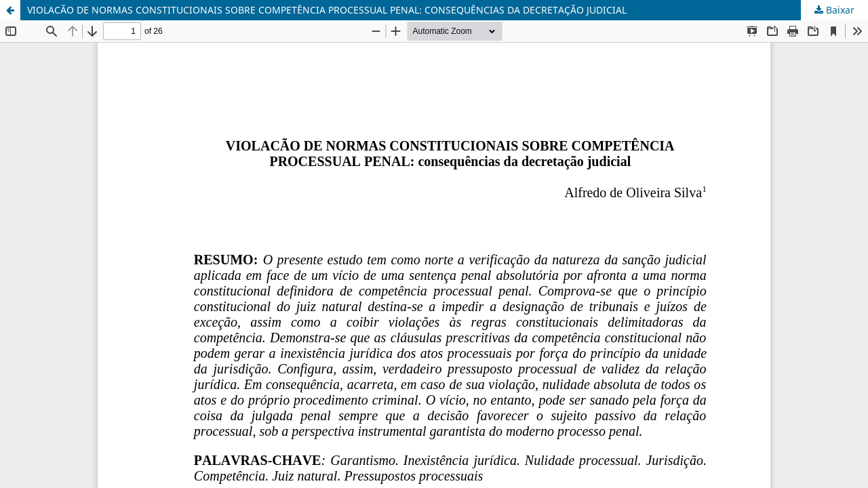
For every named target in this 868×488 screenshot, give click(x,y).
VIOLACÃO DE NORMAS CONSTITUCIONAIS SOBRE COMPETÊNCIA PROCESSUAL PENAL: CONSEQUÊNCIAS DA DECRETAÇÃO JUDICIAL (327, 10)
